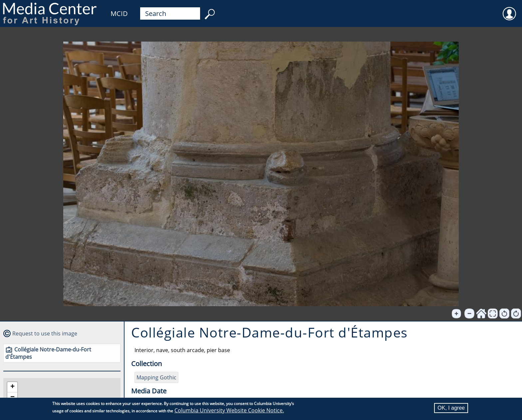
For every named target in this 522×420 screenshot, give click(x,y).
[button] (12, 387)
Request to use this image (45, 333)
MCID (119, 13)
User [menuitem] (509, 9)
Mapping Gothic (156, 377)
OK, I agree (451, 408)
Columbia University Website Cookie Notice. (229, 410)
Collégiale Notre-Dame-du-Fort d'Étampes (48, 353)
